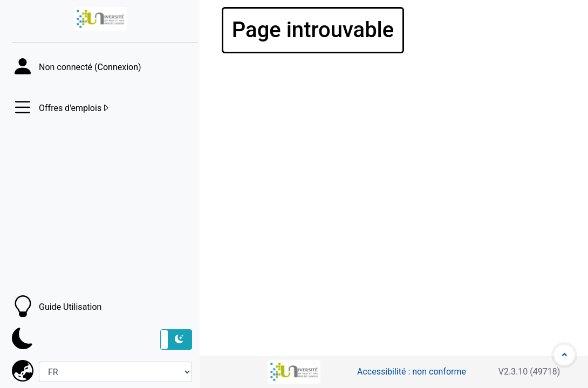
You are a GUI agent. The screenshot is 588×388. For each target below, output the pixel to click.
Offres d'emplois (74, 108)
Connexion (118, 67)
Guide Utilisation (70, 307)
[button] (176, 339)
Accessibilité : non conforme (412, 372)
